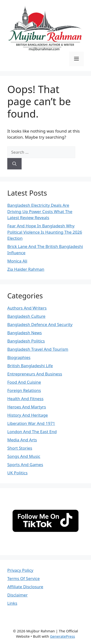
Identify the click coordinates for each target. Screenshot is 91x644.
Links (12, 603)
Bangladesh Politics (26, 341)
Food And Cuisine (24, 382)
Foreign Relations (24, 390)
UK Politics (17, 473)
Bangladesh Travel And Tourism (38, 349)
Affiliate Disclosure (25, 587)
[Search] (14, 164)
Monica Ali (17, 261)
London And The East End (32, 432)
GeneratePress (62, 636)
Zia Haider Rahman (26, 269)
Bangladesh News (25, 333)
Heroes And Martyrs (27, 407)
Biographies (19, 357)
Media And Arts (22, 440)
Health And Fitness (25, 399)
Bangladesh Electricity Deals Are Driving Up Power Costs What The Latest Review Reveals (40, 211)
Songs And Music (24, 456)
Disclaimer (17, 595)
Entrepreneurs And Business (35, 374)
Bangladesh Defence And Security (40, 324)
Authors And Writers (27, 308)
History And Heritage (28, 415)
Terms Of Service (24, 578)
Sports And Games (25, 465)
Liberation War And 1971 (31, 423)
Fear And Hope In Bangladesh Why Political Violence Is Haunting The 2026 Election (45, 232)
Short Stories (20, 448)
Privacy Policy (20, 570)
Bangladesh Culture (26, 316)
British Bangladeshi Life (30, 366)
